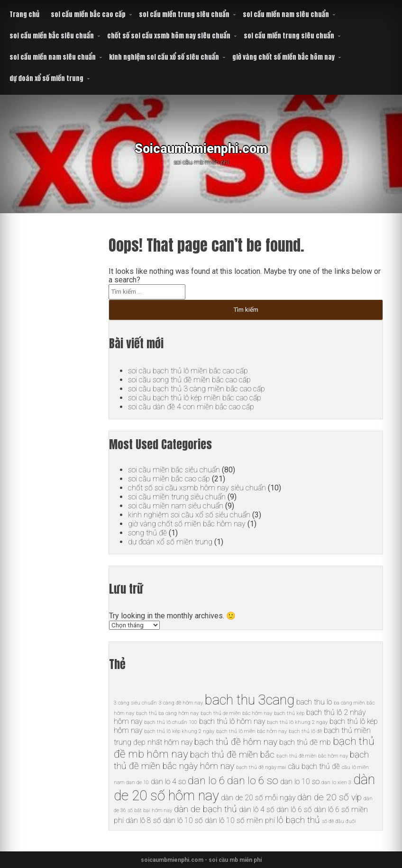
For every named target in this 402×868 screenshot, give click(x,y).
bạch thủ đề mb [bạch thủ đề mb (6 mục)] (305, 742)
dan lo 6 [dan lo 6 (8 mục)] (206, 781)
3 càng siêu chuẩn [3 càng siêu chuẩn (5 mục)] (135, 703)
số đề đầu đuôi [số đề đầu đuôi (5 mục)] (339, 821)
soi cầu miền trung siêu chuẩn (184, 14)
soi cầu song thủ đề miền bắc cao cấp (189, 380)
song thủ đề (147, 533)
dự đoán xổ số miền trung (46, 78)
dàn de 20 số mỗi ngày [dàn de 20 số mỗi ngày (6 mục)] (258, 798)
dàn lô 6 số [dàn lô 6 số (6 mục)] (294, 809)
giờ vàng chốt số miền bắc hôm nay (283, 57)
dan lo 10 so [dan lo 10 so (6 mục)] (300, 782)
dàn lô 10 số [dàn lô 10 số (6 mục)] (183, 820)
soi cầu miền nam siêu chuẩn (286, 14)
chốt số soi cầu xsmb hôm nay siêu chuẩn (169, 36)
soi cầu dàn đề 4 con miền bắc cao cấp (191, 407)
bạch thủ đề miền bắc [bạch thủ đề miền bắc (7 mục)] (232, 755)
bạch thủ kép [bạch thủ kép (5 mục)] (289, 713)
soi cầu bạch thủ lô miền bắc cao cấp (188, 371)
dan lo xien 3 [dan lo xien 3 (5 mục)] (336, 782)
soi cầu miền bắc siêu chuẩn (52, 36)
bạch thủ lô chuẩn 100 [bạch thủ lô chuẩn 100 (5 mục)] (171, 722)
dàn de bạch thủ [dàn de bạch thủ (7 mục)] (206, 809)
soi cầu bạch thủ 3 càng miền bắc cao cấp (196, 389)
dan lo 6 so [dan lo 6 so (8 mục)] (253, 781)
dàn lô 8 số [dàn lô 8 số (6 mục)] (143, 820)
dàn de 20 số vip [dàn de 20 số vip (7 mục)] (329, 797)
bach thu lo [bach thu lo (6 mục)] (314, 702)
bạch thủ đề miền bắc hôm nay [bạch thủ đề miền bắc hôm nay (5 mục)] (312, 756)
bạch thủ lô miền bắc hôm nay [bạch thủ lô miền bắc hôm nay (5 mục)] (251, 731)
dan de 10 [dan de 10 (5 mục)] (137, 782)
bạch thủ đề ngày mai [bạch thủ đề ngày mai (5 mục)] (261, 767)
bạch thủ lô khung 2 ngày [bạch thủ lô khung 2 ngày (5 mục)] (297, 722)
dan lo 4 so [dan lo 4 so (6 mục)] (168, 782)
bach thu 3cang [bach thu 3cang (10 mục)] (250, 700)
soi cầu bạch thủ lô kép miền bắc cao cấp (195, 398)
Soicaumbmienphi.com (201, 147)
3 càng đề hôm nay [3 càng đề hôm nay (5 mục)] (181, 703)
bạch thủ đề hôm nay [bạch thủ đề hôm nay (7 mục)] (236, 742)
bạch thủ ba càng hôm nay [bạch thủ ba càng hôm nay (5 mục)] (167, 713)
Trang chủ (24, 14)
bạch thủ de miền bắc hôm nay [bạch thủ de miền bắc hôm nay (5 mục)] (236, 713)
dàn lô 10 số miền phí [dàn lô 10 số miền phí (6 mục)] (240, 820)
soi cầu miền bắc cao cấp (88, 14)
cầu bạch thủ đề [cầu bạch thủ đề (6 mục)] (314, 766)
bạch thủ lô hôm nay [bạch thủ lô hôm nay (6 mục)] (232, 721)
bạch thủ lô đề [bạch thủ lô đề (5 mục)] (305, 731)
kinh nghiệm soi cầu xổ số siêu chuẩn (164, 57)
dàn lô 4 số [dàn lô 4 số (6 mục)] (257, 809)
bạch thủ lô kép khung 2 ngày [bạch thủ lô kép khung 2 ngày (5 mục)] (179, 731)
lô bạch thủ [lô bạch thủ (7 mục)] (298, 820)
